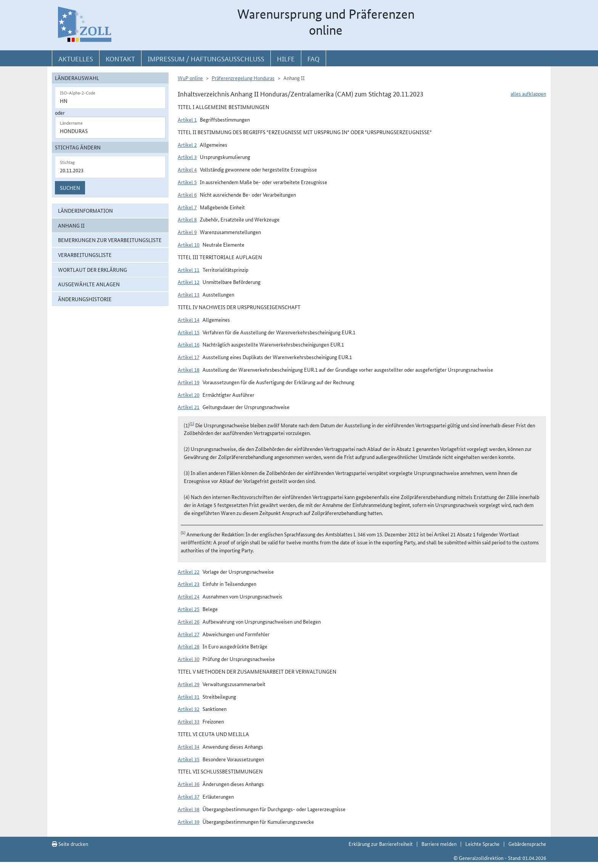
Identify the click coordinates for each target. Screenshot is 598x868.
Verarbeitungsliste (85, 255)
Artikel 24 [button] (189, 596)
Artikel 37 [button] (189, 796)
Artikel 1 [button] (187, 119)
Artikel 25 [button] (189, 609)
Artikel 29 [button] (189, 684)
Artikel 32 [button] (189, 709)
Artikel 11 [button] (189, 270)
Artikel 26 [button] (189, 621)
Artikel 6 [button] (187, 194)
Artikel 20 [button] (189, 395)
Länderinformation (85, 210)
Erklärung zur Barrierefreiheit (381, 844)
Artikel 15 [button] (189, 332)
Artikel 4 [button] (187, 169)
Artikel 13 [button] (189, 294)
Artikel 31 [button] (189, 696)
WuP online (190, 78)
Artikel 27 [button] (189, 634)
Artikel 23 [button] (189, 584)
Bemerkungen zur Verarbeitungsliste (110, 240)
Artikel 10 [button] (189, 244)
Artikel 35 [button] (189, 759)
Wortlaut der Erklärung (92, 270)
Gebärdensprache (527, 844)
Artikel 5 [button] (187, 182)
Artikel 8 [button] (187, 219)
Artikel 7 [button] (187, 207)
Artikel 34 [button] (189, 746)
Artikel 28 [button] (189, 646)
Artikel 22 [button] (189, 571)
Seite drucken (70, 844)
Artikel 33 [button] (189, 721)
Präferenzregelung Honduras (243, 78)
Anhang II (71, 225)
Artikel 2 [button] (187, 144)
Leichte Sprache (482, 844)
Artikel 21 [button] (189, 407)
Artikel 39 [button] (189, 821)
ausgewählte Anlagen (89, 284)
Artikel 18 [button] (189, 369)
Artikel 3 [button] (187, 157)
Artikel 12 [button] (189, 282)
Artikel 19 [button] (189, 382)
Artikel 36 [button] (189, 784)
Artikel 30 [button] (189, 659)
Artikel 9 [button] (187, 232)
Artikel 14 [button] (189, 319)
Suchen (70, 188)
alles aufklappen (528, 93)
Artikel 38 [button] (189, 809)
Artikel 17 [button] (189, 357)
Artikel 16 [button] (189, 344)
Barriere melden (439, 844)
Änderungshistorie (85, 299)
